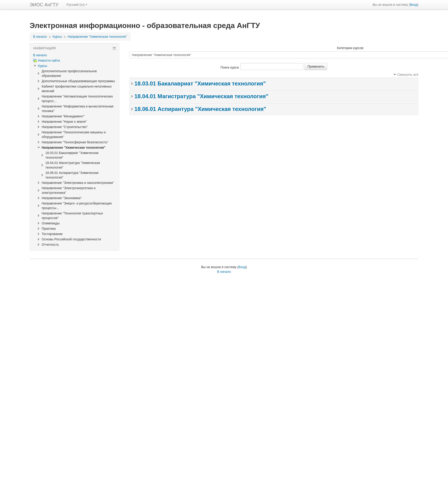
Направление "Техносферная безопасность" (75, 142)
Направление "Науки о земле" (64, 122)
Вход (414, 5)
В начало (40, 37)
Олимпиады (51, 223)
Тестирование (52, 234)
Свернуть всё (408, 75)
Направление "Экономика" (62, 198)
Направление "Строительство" (65, 127)
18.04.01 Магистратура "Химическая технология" (201, 96)
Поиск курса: (230, 67)
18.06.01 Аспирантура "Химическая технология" (200, 109)
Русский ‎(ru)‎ (77, 5)
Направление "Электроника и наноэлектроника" (78, 183)
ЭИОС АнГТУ (44, 5)
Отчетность (50, 245)
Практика (49, 229)
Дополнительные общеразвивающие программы (78, 81)
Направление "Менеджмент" (63, 116)
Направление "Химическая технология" (97, 37)
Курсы (57, 37)
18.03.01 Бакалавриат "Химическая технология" (200, 83)
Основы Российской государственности (71, 239)
